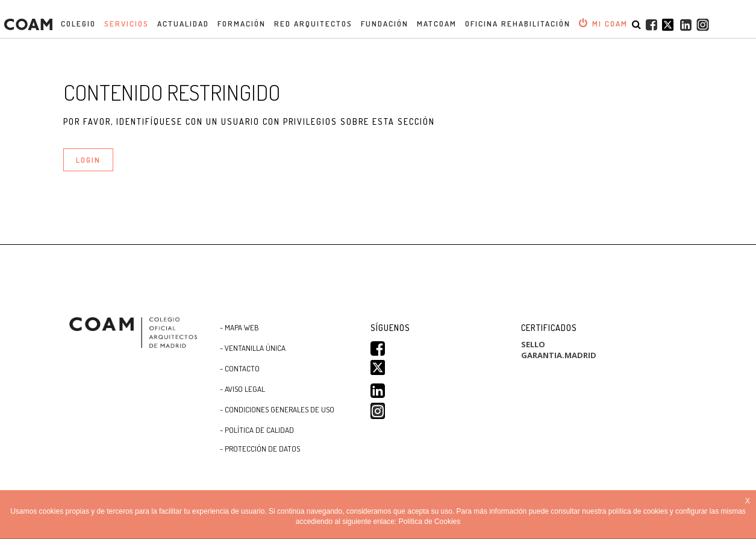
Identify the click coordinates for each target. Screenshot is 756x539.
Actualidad (183, 24)
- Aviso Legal (242, 389)
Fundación (385, 24)
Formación (242, 24)
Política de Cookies (430, 522)
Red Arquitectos (313, 24)
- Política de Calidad (257, 430)
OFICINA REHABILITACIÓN (518, 24)
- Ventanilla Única (253, 348)
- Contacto (240, 368)
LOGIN (88, 160)
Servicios (127, 24)
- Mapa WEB (239, 327)
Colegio (78, 24)
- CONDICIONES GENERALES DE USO (277, 409)
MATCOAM (437, 24)
